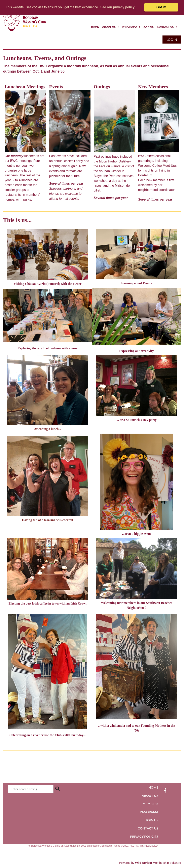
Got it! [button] (161, 7)
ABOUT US (150, 796)
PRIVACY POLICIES (144, 836)
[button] (117, 7)
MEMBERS (150, 804)
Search (58, 789)
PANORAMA (149, 812)
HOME (153, 787)
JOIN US (152, 820)
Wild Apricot (144, 863)
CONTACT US (148, 828)
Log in (172, 39)
